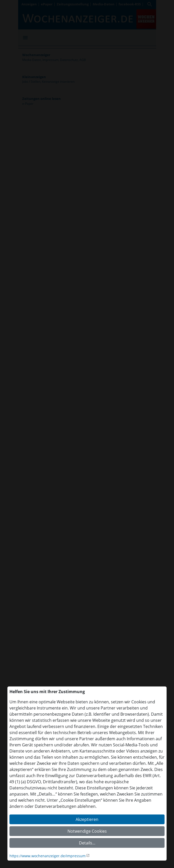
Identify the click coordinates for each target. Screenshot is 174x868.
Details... (87, 843)
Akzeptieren (87, 819)
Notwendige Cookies (87, 831)
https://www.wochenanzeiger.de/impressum (48, 856)
